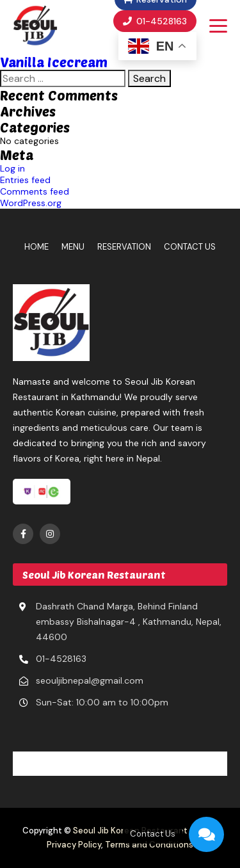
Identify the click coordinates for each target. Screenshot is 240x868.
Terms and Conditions (149, 845)
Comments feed (35, 191)
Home (36, 247)
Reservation (124, 247)
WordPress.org (31, 203)
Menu (73, 247)
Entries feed (25, 180)
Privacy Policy (74, 845)
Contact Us (190, 247)
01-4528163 (155, 21)
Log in (12, 168)
